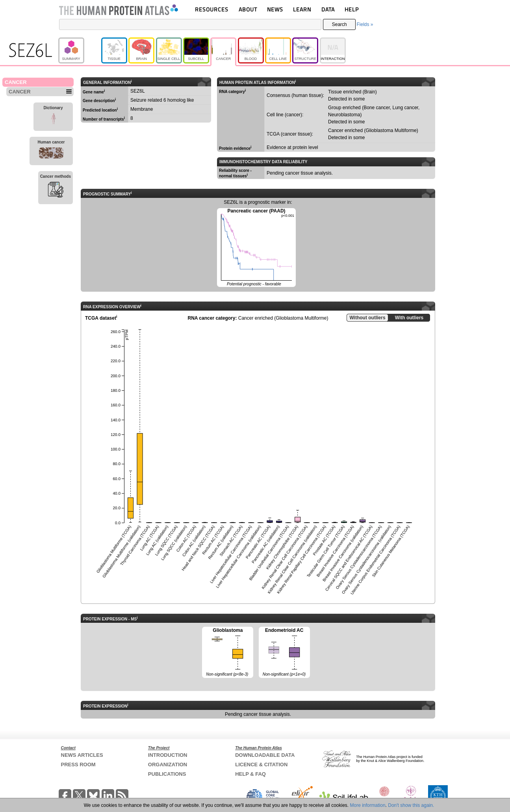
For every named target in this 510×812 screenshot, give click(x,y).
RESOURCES (212, 9)
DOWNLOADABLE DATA (265, 755)
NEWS (275, 9)
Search (339, 24)
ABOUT (248, 9)
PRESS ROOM (78, 765)
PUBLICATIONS (167, 774)
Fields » (365, 24)
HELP (352, 9)
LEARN (302, 9)
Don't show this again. (411, 805)
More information (368, 805)
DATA (328, 9)
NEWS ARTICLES (82, 755)
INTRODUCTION (168, 755)
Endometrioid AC (284, 653)
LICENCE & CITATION (261, 765)
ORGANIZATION (168, 765)
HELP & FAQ (250, 774)
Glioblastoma (228, 653)
